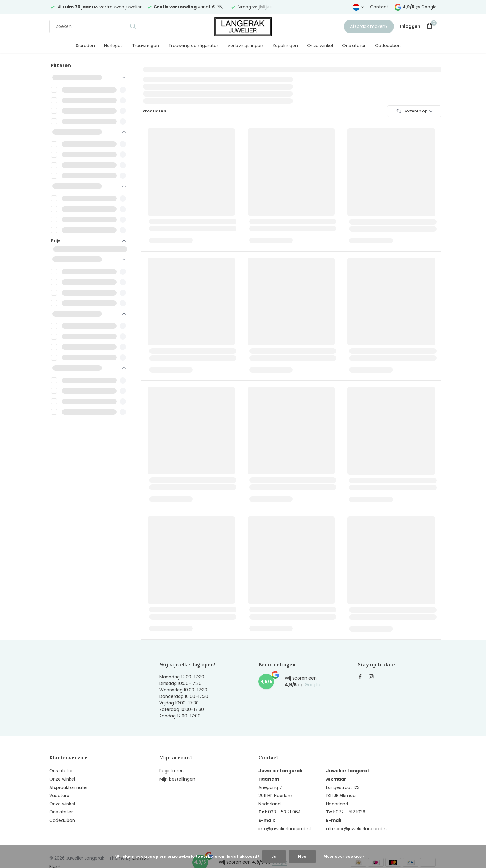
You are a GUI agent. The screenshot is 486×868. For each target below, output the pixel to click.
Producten (154, 111)
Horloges (113, 46)
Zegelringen (285, 46)
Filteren (61, 66)
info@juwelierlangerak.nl (285, 829)
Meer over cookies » (344, 856)
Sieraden (85, 46)
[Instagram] (371, 677)
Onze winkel (320, 46)
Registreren (172, 771)
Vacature (59, 796)
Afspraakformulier (69, 787)
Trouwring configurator (193, 46)
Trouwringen (146, 46)
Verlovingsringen (245, 46)
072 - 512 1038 (351, 812)
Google (429, 7)
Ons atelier (354, 46)
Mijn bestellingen (177, 779)
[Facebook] (360, 677)
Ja (274, 856)
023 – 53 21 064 (285, 812)
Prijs (88, 241)
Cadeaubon (388, 46)
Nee (302, 856)
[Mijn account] (410, 26)
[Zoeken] (96, 26)
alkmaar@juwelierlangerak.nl (357, 829)
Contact (379, 7)
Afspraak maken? (369, 26)
